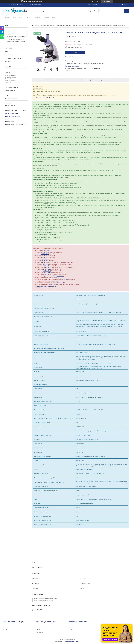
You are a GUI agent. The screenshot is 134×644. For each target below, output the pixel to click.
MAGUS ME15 (45, 256)
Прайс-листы (8, 48)
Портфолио (40, 632)
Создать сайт (35, 1)
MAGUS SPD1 (61, 283)
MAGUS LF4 (53, 284)
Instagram (6, 630)
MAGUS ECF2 (47, 251)
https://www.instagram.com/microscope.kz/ (26, 124)
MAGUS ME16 (45, 257)
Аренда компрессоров (14, 44)
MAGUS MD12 (45, 262)
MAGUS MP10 (47, 267)
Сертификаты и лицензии (12, 55)
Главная (7, 18)
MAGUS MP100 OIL (48, 274)
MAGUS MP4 (46, 266)
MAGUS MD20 (45, 264)
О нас (28, 18)
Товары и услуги (17, 18)
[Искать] (127, 11)
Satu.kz (75, 640)
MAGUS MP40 (47, 271)
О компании (40, 627)
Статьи (54, 18)
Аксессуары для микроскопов (16, 37)
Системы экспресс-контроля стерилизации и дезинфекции (16, 40)
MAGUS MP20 (47, 269)
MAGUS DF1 (55, 278)
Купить (75, 53)
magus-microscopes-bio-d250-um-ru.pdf (46, 599)
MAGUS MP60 (47, 273)
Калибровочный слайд (43, 288)
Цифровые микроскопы (63, 26)
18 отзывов (97, 1)
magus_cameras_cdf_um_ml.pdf (43, 601)
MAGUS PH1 (60, 276)
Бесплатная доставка (71, 61)
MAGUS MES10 (45, 252)
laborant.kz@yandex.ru (13, 116)
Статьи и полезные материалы (14, 58)
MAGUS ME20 (45, 259)
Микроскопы (50, 26)
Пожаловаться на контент (72, 641)
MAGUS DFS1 (54, 281)
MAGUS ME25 (45, 261)
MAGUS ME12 (45, 254)
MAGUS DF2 (65, 279)
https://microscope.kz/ (13, 113)
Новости (46, 18)
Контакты (38, 18)
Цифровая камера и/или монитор (47, 286)
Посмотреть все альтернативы (45, 97)
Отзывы (7, 62)
